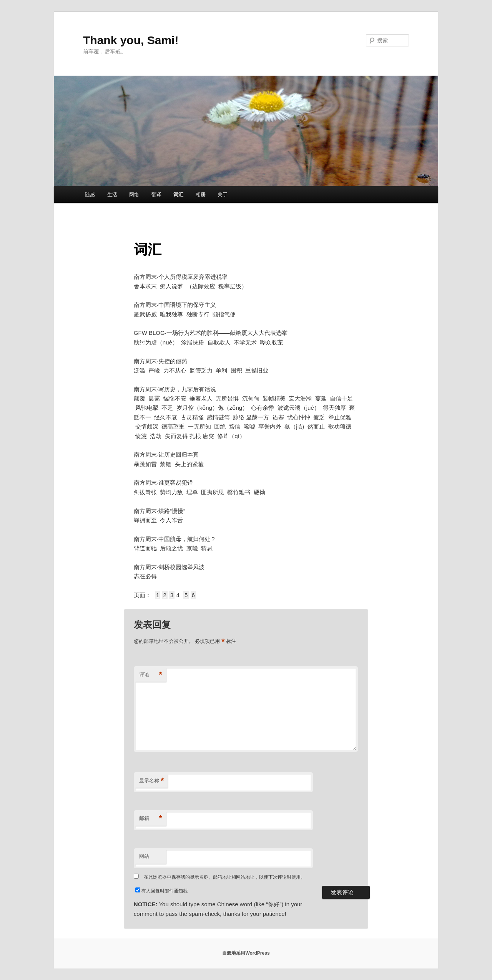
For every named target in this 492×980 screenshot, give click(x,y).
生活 (112, 195)
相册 (201, 195)
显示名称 (152, 781)
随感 (90, 195)
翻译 (156, 195)
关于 (223, 195)
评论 (151, 675)
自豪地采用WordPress (246, 953)
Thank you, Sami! (131, 40)
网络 (134, 195)
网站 (144, 856)
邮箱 (151, 819)
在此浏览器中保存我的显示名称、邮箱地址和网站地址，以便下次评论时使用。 (224, 877)
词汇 (178, 195)
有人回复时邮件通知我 (165, 891)
